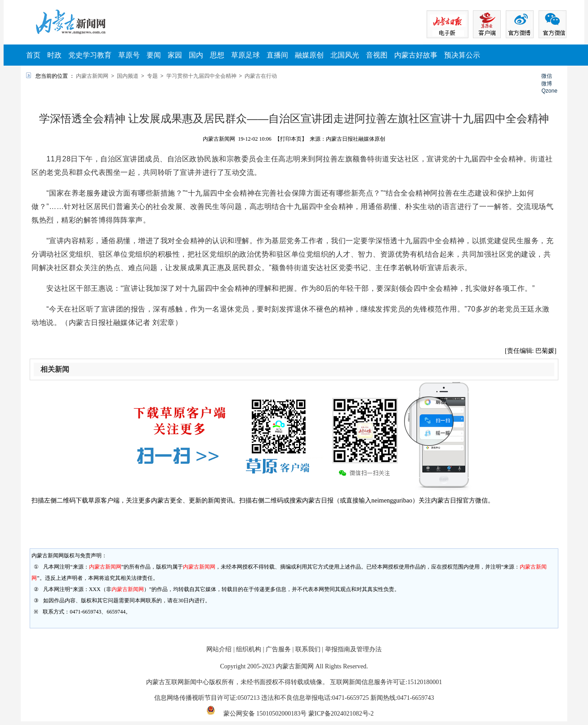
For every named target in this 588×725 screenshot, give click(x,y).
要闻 (154, 55)
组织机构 (249, 649)
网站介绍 (219, 649)
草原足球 (245, 55)
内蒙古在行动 (261, 76)
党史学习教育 (90, 55)
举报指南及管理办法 (353, 649)
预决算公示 (462, 55)
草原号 (129, 55)
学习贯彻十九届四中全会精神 (201, 76)
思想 (217, 55)
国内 (196, 55)
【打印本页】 (291, 139)
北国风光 (345, 55)
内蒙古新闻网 (92, 76)
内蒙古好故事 (416, 55)
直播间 (277, 55)
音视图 (377, 55)
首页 (33, 55)
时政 (54, 55)
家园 (175, 55)
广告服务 (278, 649)
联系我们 (308, 649)
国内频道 (128, 76)
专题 (152, 76)
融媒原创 (309, 55)
